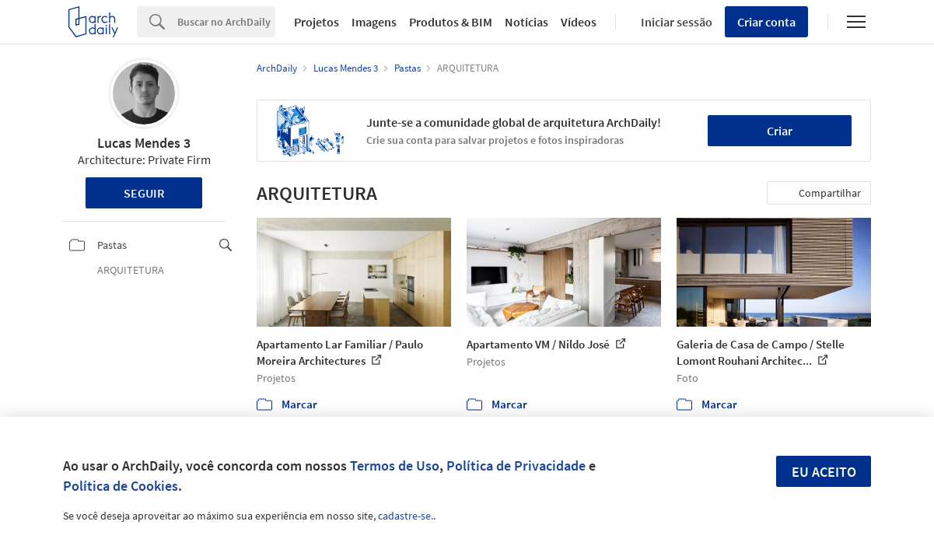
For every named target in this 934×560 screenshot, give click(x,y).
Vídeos (579, 22)
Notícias (526, 22)
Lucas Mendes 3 (144, 143)
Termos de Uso (395, 465)
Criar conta (766, 22)
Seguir (144, 193)
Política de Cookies (121, 486)
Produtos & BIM (451, 22)
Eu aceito (824, 472)
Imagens (374, 22)
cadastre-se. (406, 516)
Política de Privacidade (516, 465)
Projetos (317, 22)
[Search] (226, 22)
